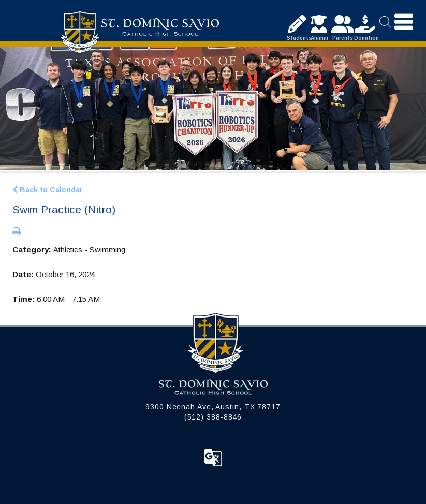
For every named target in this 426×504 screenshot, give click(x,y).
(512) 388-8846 (213, 417)
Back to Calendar (48, 190)
